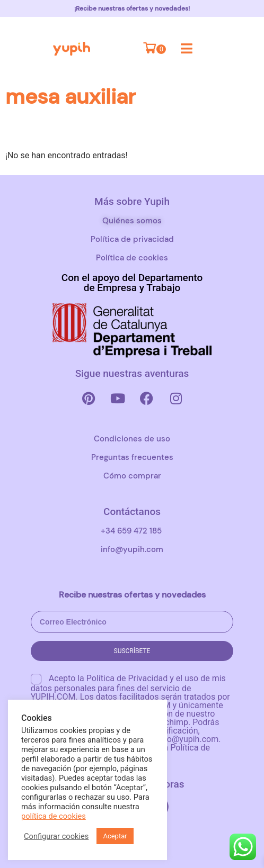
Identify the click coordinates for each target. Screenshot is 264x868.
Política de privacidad (132, 239)
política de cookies (54, 816)
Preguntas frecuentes (132, 457)
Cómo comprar (132, 476)
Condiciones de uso (132, 439)
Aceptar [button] (115, 836)
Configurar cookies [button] (56, 836)
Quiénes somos (132, 221)
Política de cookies (132, 258)
